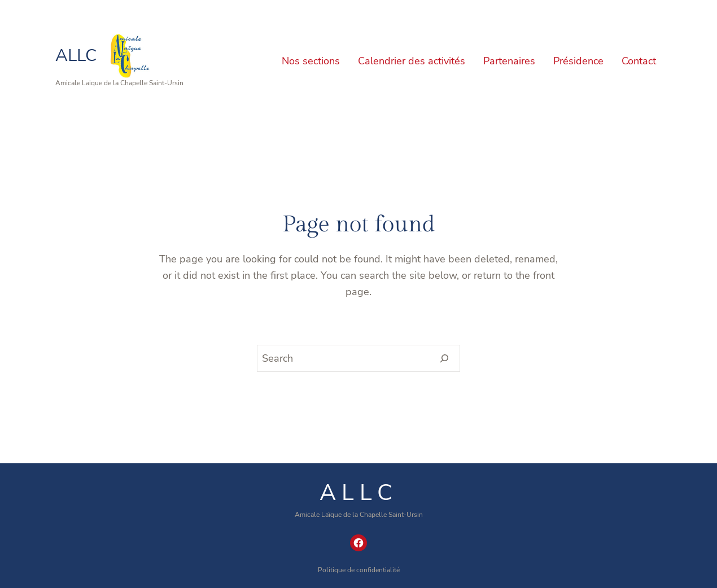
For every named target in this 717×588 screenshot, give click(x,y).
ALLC (76, 56)
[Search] (445, 358)
